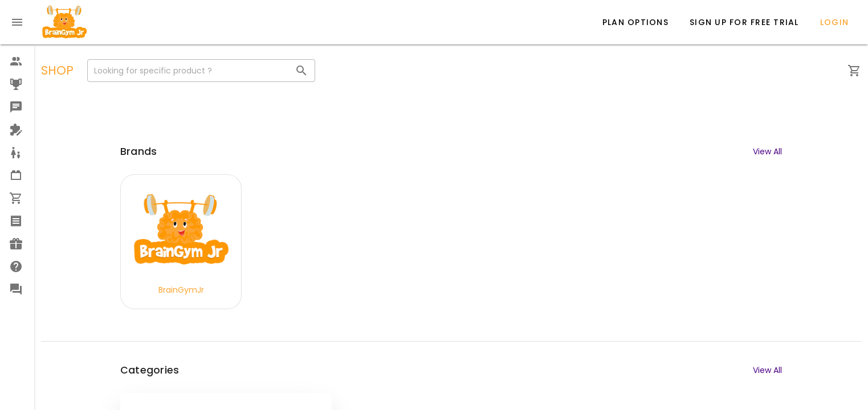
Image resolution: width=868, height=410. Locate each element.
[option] (17, 61)
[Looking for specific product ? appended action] (301, 71)
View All (767, 151)
